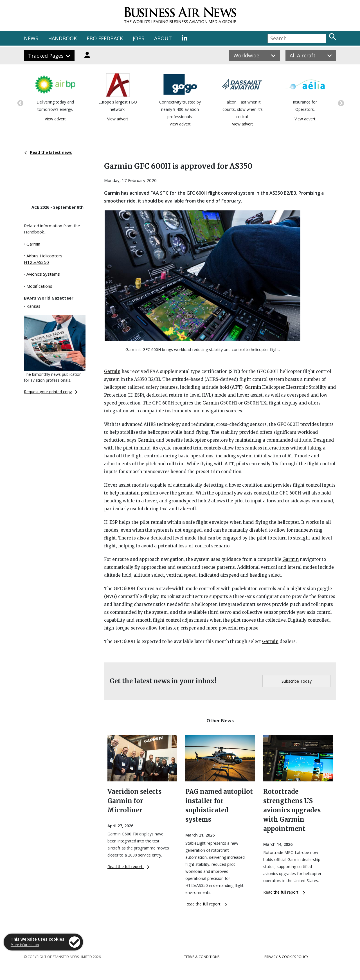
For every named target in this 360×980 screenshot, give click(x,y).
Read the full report (128, 867)
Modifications (39, 286)
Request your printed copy (51, 392)
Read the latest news (48, 152)
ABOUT (163, 38)
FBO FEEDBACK (105, 38)
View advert (55, 119)
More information (25, 945)
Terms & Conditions (202, 957)
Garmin (33, 244)
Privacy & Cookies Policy (286, 957)
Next (340, 103)
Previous (20, 103)
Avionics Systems (43, 274)
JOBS (139, 38)
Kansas (33, 306)
